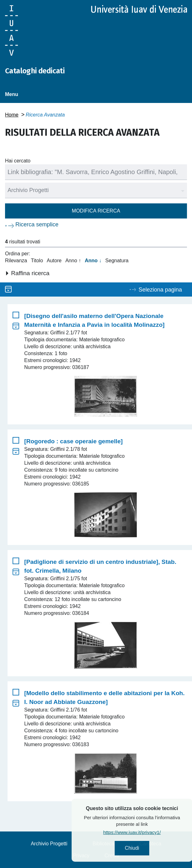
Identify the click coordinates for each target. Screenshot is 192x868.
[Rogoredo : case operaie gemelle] (73, 441)
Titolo (37, 261)
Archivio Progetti (49, 844)
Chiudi (147, 848)
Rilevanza (16, 261)
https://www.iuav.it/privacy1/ (147, 832)
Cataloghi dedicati (35, 71)
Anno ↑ (73, 261)
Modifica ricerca (96, 211)
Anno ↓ (93, 261)
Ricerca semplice (37, 224)
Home (12, 115)
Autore (54, 261)
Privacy (81, 856)
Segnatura (117, 261)
